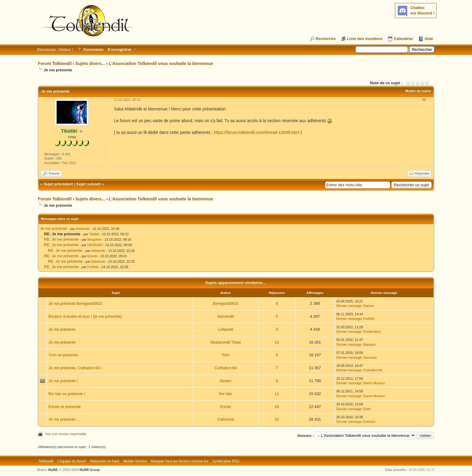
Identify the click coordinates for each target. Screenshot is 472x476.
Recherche (326, 39)
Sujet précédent (58, 184)
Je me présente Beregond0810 (75, 303)
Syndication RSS (226, 461)
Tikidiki (94, 234)
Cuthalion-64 (226, 368)
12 (277, 342)
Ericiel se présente (65, 407)
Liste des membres (365, 39)
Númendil (226, 316)
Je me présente (54, 229)
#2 (424, 100)
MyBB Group (90, 470)
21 (277, 419)
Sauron (369, 306)
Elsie (367, 409)
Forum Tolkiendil (55, 63)
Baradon (370, 345)
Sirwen (226, 381)
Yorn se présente (63, 355)
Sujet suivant (88, 184)
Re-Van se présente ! (67, 394)
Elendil (92, 256)
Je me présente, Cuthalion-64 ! (75, 368)
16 (277, 407)
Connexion (93, 49)
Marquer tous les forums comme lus (180, 461)
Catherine (225, 419)
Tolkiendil (46, 461)
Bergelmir (94, 240)
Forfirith (93, 267)
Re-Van (226, 394)
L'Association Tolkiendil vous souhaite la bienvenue (161, 63)
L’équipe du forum (71, 461)
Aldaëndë (83, 229)
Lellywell (226, 329)
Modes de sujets (418, 91)
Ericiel (226, 407)
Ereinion (369, 422)
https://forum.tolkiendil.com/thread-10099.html (257, 132)
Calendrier (403, 39)
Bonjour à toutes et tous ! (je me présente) (85, 316)
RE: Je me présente (61, 239)
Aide (429, 39)
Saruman (370, 357)
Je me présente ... (64, 419)
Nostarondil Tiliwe (225, 342)
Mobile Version (135, 461)
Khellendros (372, 332)
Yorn (225, 355)
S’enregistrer (120, 49)
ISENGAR (95, 245)
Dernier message (349, 306)
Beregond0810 (226, 303)
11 (277, 394)
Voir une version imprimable (66, 434)
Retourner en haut (105, 461)
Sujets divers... (90, 63)
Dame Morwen (374, 383)
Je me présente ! (63, 381)
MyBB (53, 470)
